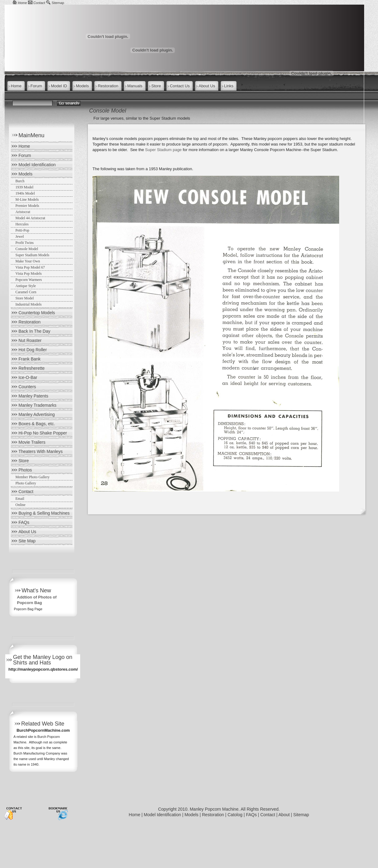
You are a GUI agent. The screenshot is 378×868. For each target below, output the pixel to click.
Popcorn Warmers (29, 280)
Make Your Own (28, 261)
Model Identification (37, 165)
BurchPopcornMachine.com (43, 730)
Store (24, 461)
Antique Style (26, 286)
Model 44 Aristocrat (30, 218)
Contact (39, 3)
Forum (25, 155)
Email (20, 499)
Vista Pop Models (29, 274)
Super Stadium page (164, 150)
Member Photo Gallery (33, 477)
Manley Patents (33, 396)
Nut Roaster (30, 340)
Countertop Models (37, 313)
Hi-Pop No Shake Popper (43, 433)
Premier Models (27, 206)
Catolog (235, 815)
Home (22, 3)
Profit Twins (25, 243)
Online (21, 505)
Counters (27, 387)
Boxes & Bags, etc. (37, 424)
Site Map (27, 541)
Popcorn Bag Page (28, 609)
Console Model (27, 249)
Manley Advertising (37, 414)
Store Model (25, 298)
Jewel (20, 237)
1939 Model (24, 187)
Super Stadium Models (32, 255)
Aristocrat (23, 212)
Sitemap (58, 3)
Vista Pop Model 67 (30, 267)
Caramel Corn (26, 292)
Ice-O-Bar (28, 377)
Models (25, 174)
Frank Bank (30, 359)
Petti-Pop (22, 230)
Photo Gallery (26, 483)
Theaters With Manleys (41, 451)
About (284, 815)
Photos (25, 470)
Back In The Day (34, 331)
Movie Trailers (32, 442)
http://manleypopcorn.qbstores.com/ (43, 669)
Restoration (30, 322)
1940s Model (25, 193)
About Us (27, 532)
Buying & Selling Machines (44, 513)
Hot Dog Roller (33, 350)
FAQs (24, 522)
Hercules (22, 224)
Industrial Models (29, 304)
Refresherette (32, 368)
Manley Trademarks (37, 405)
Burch (20, 181)
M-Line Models (27, 200)
